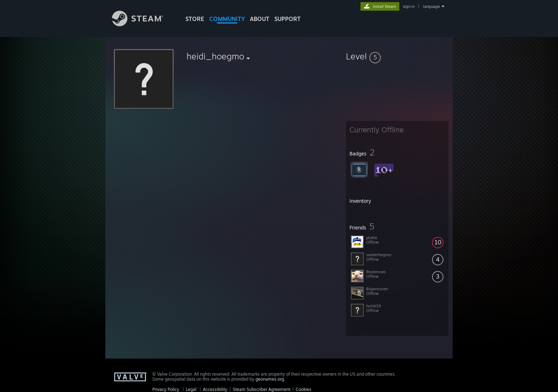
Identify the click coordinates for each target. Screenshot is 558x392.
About (260, 19)
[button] (397, 56)
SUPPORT (288, 19)
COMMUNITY (227, 19)
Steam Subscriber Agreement (262, 389)
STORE (195, 19)
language (431, 6)
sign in (409, 6)
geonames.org (270, 379)
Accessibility (215, 389)
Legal (191, 389)
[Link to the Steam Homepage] (143, 24)
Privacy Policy (166, 389)
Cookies (304, 389)
